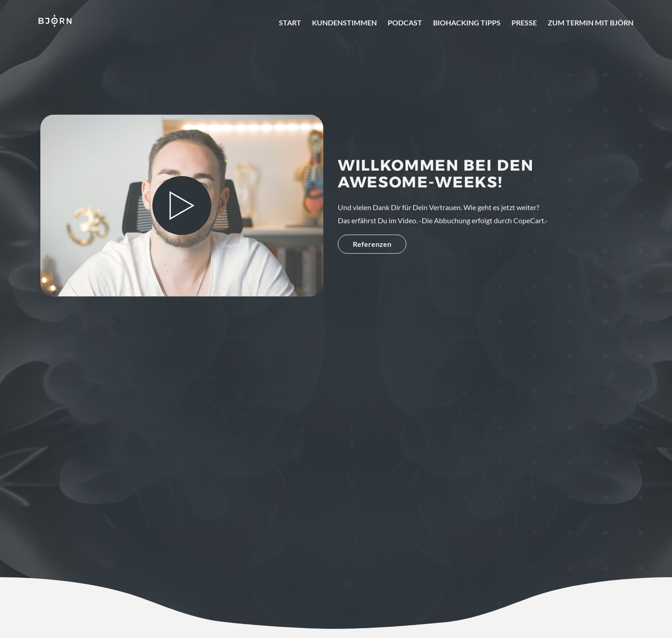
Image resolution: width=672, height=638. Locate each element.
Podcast (405, 22)
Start (290, 22)
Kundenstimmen (344, 22)
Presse (524, 22)
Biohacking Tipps (467, 22)
